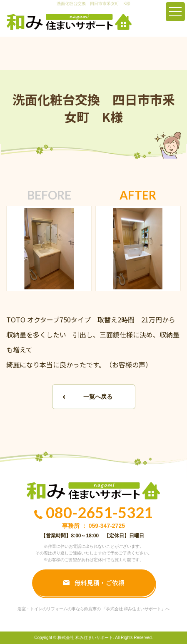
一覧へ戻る (98, 397)
